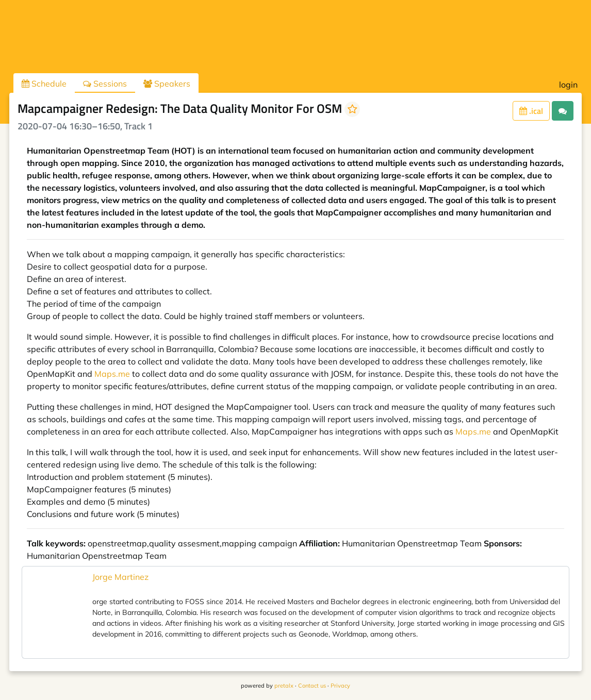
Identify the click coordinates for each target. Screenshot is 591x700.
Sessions (105, 84)
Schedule (44, 84)
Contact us (312, 686)
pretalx (284, 686)
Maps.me (112, 374)
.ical (531, 111)
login (568, 85)
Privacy (340, 686)
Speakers (167, 84)
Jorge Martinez (120, 577)
